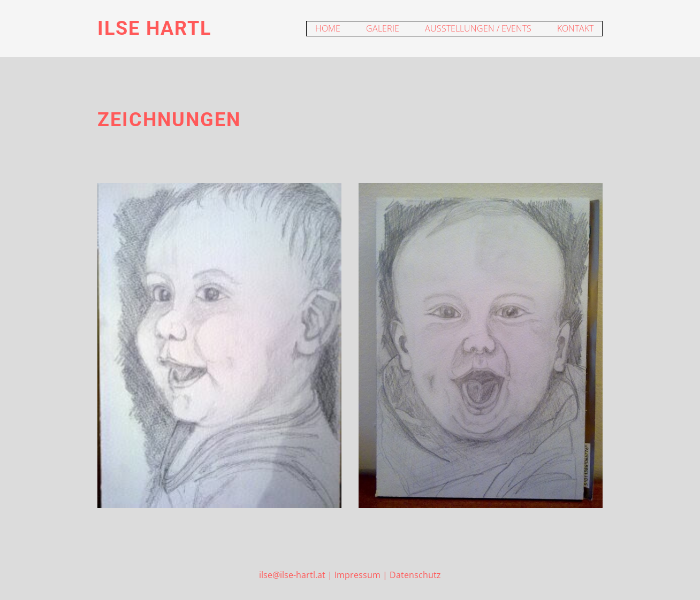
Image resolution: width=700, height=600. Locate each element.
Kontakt (575, 28)
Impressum (357, 575)
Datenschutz (415, 575)
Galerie (383, 28)
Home (328, 28)
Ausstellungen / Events (478, 28)
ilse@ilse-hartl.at (292, 575)
